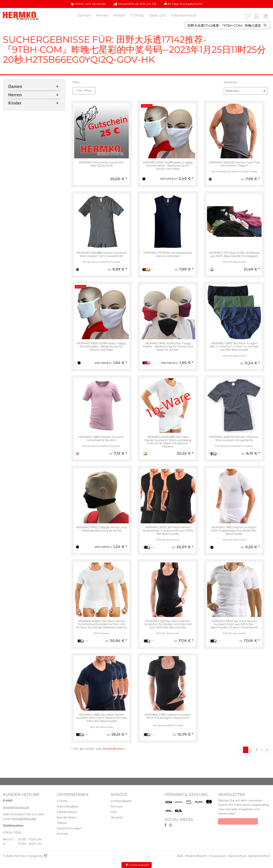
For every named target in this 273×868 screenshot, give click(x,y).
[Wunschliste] (248, 16)
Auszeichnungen (69, 828)
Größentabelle (121, 801)
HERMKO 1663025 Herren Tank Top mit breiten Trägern (234, 164)
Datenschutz (237, 856)
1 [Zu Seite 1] (246, 750)
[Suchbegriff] (228, 26)
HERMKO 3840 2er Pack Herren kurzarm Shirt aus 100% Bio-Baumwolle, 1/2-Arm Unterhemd (234, 624)
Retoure (117, 806)
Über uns (157, 15)
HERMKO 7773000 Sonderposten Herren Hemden (168, 254)
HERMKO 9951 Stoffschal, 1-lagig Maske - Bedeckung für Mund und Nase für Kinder (168, 347)
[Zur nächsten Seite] (262, 750)
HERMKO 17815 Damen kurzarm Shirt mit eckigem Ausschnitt (168, 716)
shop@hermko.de (16, 807)
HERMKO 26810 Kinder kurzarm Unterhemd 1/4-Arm (101, 439)
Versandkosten (114, 749)
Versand (116, 817)
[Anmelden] (257, 16)
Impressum (217, 856)
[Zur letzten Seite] (267, 750)
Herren (102, 15)
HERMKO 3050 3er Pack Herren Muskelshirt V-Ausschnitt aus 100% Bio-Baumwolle (168, 531)
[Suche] (265, 25)
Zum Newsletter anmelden (238, 821)
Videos (62, 823)
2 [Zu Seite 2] (251, 750)
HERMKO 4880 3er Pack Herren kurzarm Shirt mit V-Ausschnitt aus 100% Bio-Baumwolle (101, 718)
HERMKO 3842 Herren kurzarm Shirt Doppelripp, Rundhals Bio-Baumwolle (234, 531)
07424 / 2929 (12, 832)
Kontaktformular (24, 819)
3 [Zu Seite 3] (257, 750)
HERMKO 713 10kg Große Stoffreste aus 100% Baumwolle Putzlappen (234, 254)
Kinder (119, 15)
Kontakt (63, 834)
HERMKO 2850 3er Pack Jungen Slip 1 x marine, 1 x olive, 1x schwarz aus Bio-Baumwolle (234, 347)
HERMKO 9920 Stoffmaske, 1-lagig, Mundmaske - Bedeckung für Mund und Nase (101, 347)
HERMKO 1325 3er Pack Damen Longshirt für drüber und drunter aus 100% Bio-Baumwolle (168, 624)
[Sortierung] (246, 91)
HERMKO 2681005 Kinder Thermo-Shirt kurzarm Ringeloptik (234, 439)
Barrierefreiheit (259, 856)
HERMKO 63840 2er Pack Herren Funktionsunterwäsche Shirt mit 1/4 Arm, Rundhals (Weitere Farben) (101, 624)
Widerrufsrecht (196, 856)
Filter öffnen (84, 91)
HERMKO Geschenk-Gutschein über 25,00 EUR (101, 164)
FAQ (114, 812)
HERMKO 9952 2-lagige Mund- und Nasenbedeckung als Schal (101, 529)
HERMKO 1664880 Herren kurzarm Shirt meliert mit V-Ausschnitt (101, 254)
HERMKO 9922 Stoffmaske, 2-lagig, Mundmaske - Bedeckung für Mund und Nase (168, 166)
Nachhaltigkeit (68, 806)
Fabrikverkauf (183, 15)
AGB (180, 856)
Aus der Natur (67, 817)
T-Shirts (137, 15)
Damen (84, 15)
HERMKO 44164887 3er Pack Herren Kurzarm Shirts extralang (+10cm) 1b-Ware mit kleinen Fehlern (168, 442)
